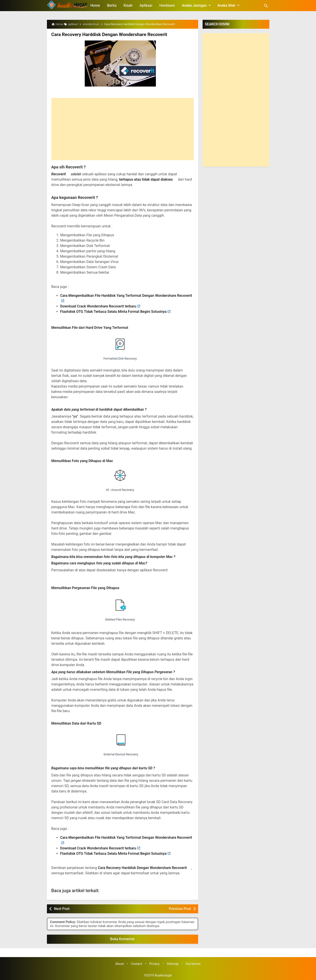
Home (95, 5)
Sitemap (173, 964)
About (120, 964)
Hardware (167, 5)
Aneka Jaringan (197, 5)
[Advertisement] (123, 129)
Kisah (128, 5)
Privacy (154, 964)
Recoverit (59, 174)
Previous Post (180, 908)
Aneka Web (229, 5)
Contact (137, 964)
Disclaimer (193, 964)
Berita (112, 5)
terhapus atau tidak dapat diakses (146, 179)
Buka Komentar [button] (123, 939)
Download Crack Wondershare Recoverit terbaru (98, 306)
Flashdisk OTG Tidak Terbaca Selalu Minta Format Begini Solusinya (113, 311)
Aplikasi (146, 5)
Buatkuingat (163, 975)
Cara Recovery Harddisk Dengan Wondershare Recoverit (107, 34)
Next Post (62, 908)
